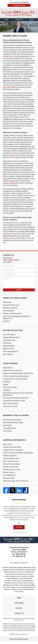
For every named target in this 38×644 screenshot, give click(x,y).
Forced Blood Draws (10, 430)
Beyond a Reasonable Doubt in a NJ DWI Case (18, 374)
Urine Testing (7, 432)
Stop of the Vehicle (9, 335)
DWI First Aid (7, 302)
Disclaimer (19, 605)
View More (19, 529)
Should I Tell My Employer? (12, 466)
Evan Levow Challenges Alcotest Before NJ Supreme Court (17, 318)
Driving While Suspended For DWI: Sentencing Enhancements (18, 395)
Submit (19, 290)
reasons (6, 56)
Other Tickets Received (10, 352)
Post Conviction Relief (10, 388)
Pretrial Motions (8, 368)
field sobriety (8, 87)
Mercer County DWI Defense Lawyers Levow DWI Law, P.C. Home (19, 13)
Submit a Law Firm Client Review (19, 535)
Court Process (10, 364)
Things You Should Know (15, 298)
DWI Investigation (9, 311)
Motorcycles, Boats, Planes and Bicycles (16, 483)
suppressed (13, 183)
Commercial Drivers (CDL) (11, 460)
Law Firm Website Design (19, 642)
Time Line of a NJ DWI (10, 408)
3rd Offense (7, 391)
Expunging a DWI (9, 480)
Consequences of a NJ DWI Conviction (15, 380)
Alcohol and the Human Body (12, 421)
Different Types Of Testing (16, 417)
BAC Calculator (8, 355)
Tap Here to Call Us (19, 5)
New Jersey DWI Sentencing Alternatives (16, 399)
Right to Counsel (8, 349)
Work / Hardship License (11, 463)
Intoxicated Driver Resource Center (14, 402)
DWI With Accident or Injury (12, 472)
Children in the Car (9, 474)
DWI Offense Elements (10, 308)
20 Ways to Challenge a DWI (12, 314)
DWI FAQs (6, 322)
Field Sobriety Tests (9, 341)
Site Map (19, 611)
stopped (17, 157)
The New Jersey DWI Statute (12, 449)
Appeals (6, 386)
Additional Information (14, 441)
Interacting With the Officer (12, 338)
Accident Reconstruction (11, 469)
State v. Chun (7, 446)
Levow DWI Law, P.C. (24, 637)
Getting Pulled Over (13, 331)
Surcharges (7, 383)
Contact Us (19, 20)
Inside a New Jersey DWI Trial (13, 371)
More (32, 20)
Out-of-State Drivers (9, 477)
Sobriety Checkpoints (10, 457)
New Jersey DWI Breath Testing (13, 424)
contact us (7, 238)
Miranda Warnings (9, 346)
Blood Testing (7, 427)
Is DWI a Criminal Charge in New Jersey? (16, 377)
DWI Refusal (7, 344)
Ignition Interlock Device (11, 405)
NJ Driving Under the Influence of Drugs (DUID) (18, 454)
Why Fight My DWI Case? (11, 305)
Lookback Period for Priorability (13, 452)
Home (6, 20)
